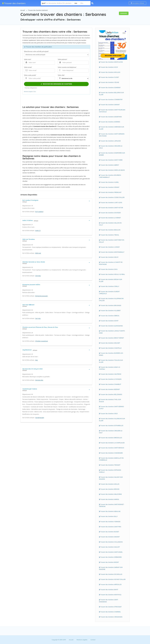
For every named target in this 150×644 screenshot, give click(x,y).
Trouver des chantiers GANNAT (110, 105)
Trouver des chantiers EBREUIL (110, 316)
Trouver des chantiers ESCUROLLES (111, 574)
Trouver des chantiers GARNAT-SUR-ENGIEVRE (111, 568)
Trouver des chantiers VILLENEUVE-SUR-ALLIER (112, 420)
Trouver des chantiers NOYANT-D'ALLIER (113, 579)
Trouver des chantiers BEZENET (110, 389)
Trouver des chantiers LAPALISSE (110, 141)
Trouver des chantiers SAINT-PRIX (111, 527)
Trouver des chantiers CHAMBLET (111, 384)
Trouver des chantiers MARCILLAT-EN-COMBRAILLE (111, 459)
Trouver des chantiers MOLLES (110, 484)
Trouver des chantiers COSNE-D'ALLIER (112, 197)
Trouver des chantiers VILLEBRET (110, 310)
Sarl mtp (38, 318)
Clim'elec (38, 276)
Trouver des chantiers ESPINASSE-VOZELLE (110, 471)
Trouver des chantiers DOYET (109, 321)
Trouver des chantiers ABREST (110, 165)
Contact (93, 640)
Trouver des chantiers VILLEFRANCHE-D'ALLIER (111, 299)
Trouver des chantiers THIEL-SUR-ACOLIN (110, 400)
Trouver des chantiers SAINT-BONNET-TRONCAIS (112, 505)
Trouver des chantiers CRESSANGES (111, 617)
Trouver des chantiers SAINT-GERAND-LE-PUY (112, 408)
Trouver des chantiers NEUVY (109, 257)
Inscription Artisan (137, 3)
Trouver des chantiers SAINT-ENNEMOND (109, 601)
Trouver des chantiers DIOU (109, 269)
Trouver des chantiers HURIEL (110, 182)
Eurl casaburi (39, 212)
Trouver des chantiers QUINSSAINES (111, 326)
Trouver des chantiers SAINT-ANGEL (111, 552)
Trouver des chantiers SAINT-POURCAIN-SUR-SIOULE (112, 111)
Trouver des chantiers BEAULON (110, 230)
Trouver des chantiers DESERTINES (111, 117)
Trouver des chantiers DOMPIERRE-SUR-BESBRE (112, 154)
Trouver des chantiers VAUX (109, 414)
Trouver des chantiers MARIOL (110, 499)
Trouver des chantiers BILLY (109, 516)
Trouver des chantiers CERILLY (110, 286)
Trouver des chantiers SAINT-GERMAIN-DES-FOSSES (112, 135)
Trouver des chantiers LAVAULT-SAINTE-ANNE (112, 332)
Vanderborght (40, 418)
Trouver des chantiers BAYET (109, 590)
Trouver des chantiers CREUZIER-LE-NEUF (111, 432)
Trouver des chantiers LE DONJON (111, 379)
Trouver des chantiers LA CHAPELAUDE (112, 443)
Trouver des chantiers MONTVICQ (111, 595)
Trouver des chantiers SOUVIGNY (111, 213)
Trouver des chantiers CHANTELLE (111, 348)
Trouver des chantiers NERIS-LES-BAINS (112, 170)
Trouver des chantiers (14, 3)
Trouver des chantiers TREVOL (110, 235)
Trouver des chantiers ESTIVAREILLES (112, 426)
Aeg (36, 360)
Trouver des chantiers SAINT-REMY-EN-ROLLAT (112, 241)
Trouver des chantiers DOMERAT (110, 87)
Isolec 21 (38, 230)
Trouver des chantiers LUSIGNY (110, 247)
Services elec (39, 380)
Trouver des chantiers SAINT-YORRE (111, 160)
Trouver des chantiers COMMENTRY (111, 100)
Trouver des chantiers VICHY (109, 67)
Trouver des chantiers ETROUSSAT (111, 607)
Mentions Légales (82, 640)
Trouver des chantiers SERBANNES (111, 557)
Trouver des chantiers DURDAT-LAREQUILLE (109, 293)
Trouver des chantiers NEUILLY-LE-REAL (113, 274)
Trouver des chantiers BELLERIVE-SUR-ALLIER (112, 94)
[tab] (56, 201)
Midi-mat (38, 253)
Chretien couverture (42, 341)
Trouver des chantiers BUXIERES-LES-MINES (111, 354)
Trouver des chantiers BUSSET (110, 532)
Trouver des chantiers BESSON (110, 489)
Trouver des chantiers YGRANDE (110, 522)
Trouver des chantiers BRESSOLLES (111, 438)
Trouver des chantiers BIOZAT (110, 562)
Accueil (23, 10)
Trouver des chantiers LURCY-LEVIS (111, 203)
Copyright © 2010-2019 (59, 640)
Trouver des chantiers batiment (38, 10)
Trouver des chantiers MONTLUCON (111, 62)
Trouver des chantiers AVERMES (110, 122)
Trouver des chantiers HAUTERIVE (111, 374)
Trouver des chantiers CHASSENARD (111, 453)
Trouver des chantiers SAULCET (110, 547)
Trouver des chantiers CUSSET (110, 77)
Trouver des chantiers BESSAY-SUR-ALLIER (111, 280)
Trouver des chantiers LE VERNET (111, 218)
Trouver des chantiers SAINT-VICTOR (112, 208)
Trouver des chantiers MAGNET (110, 537)
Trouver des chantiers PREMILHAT (111, 192)
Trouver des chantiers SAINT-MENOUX (112, 448)
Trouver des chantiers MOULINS (110, 72)
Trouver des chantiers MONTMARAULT (112, 252)
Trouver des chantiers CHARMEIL (110, 612)
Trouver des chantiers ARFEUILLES (111, 584)
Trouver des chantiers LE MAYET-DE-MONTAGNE (111, 263)
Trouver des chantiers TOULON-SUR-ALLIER (111, 361)
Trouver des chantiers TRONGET (110, 465)
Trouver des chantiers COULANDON (111, 542)
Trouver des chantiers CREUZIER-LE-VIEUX (111, 147)
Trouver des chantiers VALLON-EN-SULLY (110, 224)
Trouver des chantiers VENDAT (110, 187)
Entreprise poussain (42, 296)
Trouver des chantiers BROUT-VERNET (112, 338)
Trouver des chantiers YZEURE (110, 82)
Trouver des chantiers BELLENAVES (111, 394)
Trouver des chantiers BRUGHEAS (111, 305)
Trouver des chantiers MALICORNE (111, 494)
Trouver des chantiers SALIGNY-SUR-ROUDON (111, 478)
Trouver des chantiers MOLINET (110, 343)
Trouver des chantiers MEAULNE (110, 511)
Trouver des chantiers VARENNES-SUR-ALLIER (112, 128)
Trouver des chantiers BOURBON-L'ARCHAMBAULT (110, 176)
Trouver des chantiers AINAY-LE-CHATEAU (110, 368)
